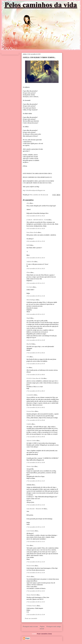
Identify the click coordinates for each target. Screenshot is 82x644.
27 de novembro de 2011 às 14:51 (36, 591)
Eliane (28, 272)
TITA (28, 357)
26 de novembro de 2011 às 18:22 (36, 216)
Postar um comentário (31, 618)
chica (28, 203)
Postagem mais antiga (54, 626)
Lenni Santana (31, 531)
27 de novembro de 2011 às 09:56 (36, 437)
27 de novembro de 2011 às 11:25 (36, 481)
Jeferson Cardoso (31, 441)
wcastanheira (30, 395)
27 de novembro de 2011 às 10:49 (36, 462)
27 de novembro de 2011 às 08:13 (36, 391)
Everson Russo (31, 411)
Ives (28, 368)
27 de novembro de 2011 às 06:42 (36, 353)
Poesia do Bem (31, 566)
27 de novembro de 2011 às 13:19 (36, 562)
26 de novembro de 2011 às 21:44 (36, 296)
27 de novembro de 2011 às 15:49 (36, 615)
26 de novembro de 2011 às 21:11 (36, 283)
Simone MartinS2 (31, 595)
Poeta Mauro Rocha (32, 232)
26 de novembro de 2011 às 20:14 (36, 258)
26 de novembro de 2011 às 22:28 (36, 340)
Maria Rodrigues (31, 300)
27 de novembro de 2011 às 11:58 (36, 527)
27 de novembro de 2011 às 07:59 (36, 364)
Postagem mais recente (30, 626)
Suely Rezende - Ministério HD (35, 509)
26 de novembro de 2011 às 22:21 (36, 314)
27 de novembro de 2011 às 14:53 (36, 602)
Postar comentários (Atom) (44, 634)
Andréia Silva (30, 262)
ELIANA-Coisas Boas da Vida (35, 378)
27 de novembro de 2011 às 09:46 (36, 420)
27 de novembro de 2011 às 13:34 (36, 573)
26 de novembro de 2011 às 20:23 (36, 269)
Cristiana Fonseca (32, 606)
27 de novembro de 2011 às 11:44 (36, 505)
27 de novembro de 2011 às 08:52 (36, 407)
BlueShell (29, 344)
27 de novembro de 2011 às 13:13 (36, 542)
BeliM (28, 245)
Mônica (29, 577)
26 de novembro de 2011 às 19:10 (36, 241)
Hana (28, 545)
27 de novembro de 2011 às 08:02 (36, 375)
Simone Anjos (30, 466)
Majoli (28, 318)
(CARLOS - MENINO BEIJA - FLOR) (37, 220)
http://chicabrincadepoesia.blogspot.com (34, 190)
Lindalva (29, 424)
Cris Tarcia (30, 287)
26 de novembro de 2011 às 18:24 (36, 228)
